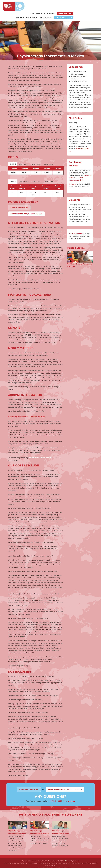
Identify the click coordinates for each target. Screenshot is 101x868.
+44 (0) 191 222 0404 (57, 799)
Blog (71, 5)
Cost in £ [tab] (13, 155)
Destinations (57, 9)
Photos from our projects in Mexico (41, 449)
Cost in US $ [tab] (36, 155)
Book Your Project (27, 206)
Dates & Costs (70, 9)
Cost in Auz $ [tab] (48, 155)
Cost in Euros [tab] (24, 155)
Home (57, 5)
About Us (64, 5)
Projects (45, 9)
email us (71, 799)
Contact (77, 5)
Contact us (72, 175)
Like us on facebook (76, 225)
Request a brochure (90, 5)
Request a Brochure (20, 199)
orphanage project (75, 169)
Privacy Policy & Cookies (72, 860)
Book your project (88, 9)
